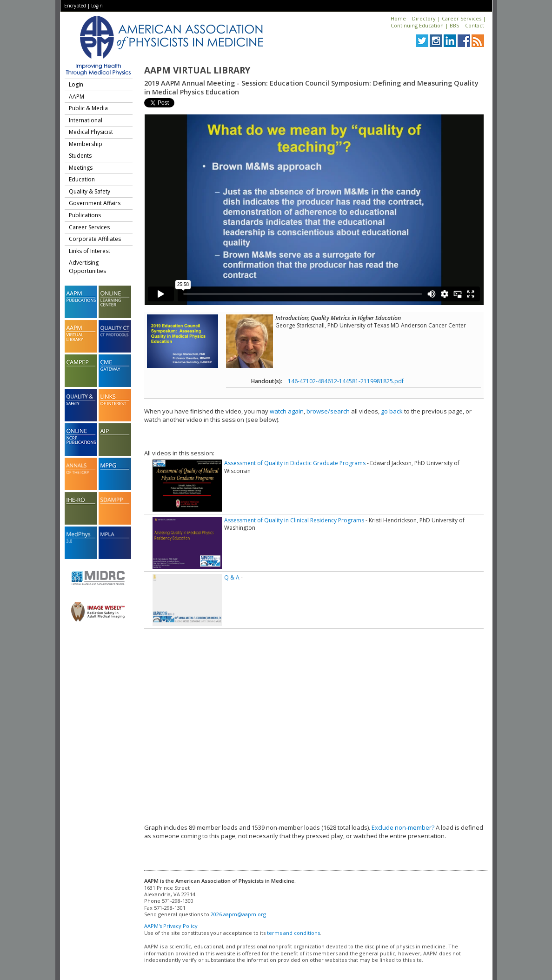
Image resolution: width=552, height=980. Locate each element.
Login (97, 6)
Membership (86, 144)
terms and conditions (293, 933)
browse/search (328, 411)
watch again (287, 411)
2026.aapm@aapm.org (238, 914)
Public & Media (88, 108)
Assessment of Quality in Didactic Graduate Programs (295, 463)
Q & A (232, 577)
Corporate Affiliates (95, 239)
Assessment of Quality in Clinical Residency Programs (294, 520)
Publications (85, 215)
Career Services (462, 18)
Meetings (81, 168)
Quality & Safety (90, 191)
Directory (424, 18)
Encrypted (75, 6)
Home (398, 18)
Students (80, 156)
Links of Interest (90, 251)
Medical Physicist (91, 132)
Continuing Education (417, 25)
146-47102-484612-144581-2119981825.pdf (346, 381)
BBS (454, 25)
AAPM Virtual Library (197, 70)
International (86, 120)
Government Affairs (95, 203)
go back (392, 411)
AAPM (76, 97)
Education (82, 179)
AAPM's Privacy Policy (171, 926)
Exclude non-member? (403, 827)
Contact (475, 25)
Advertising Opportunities (87, 267)
